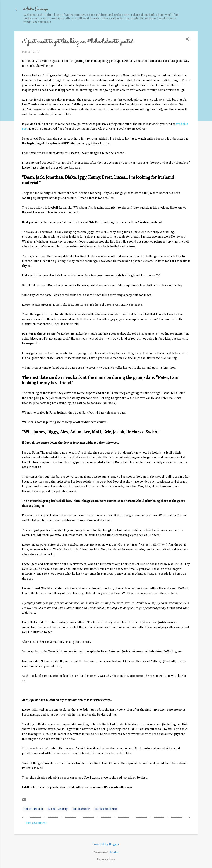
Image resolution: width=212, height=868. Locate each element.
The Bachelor (81, 809)
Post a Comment (36, 823)
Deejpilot (114, 852)
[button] (188, 40)
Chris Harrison (33, 809)
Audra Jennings (36, 9)
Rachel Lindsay (58, 809)
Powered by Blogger (106, 844)
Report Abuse (106, 860)
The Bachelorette (106, 809)
